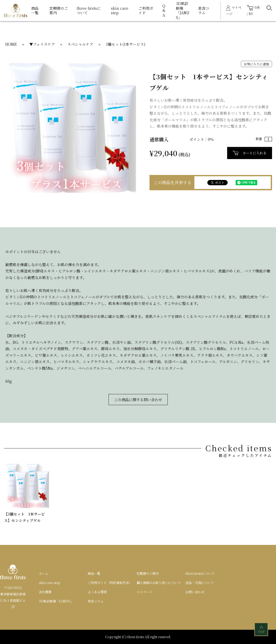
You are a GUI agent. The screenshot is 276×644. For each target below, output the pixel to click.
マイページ (144, 592)
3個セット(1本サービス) (125, 44)
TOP (262, 629)
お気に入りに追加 (256, 64)
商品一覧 (35, 11)
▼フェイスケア (42, 44)
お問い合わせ (195, 592)
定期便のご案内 (59, 11)
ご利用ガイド (146, 11)
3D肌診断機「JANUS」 (183, 10)
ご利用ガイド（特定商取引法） (110, 583)
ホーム (44, 573)
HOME (11, 44)
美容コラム (204, 11)
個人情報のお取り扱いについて (159, 583)
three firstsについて (89, 11)
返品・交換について (200, 583)
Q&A (164, 10)
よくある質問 (97, 592)
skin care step (120, 11)
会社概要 (45, 592)
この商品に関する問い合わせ (138, 400)
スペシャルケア (80, 44)
